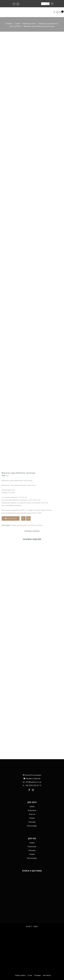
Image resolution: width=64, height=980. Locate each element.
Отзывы (38, 975)
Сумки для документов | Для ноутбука (27, 525)
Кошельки (32, 810)
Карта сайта (20, 975)
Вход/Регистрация (33, 775)
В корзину (11, 519)
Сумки (18, 24)
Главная (9, 24)
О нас (30, 975)
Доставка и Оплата (32, 531)
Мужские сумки (29, 24)
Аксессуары (32, 826)
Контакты (47, 975)
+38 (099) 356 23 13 (33, 785)
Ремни (32, 818)
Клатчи (32, 814)
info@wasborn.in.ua (33, 782)
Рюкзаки (32, 822)
